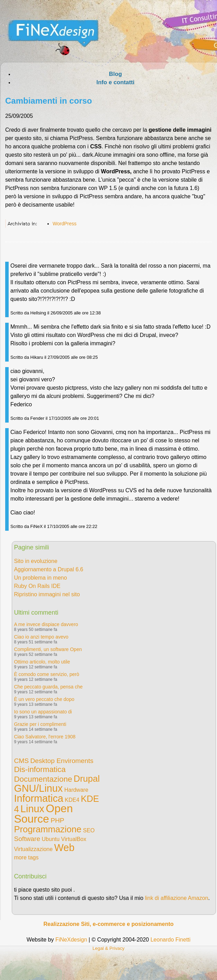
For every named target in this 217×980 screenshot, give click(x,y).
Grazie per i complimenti (40, 724)
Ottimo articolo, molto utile (42, 662)
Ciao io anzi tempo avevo (41, 637)
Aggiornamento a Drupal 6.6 (48, 569)
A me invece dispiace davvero (46, 624)
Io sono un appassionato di (43, 712)
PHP (57, 820)
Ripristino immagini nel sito (47, 594)
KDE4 (72, 800)
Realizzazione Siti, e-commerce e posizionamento (108, 924)
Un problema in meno (40, 578)
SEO (89, 830)
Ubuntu (51, 839)
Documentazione (43, 779)
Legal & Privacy (108, 948)
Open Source (43, 814)
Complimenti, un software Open (48, 649)
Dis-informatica (40, 769)
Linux (32, 809)
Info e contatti (115, 82)
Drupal (87, 779)
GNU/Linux (38, 788)
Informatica (38, 798)
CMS (21, 761)
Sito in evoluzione (35, 561)
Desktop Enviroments (62, 761)
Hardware (76, 790)
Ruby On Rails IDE (37, 586)
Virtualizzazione (33, 849)
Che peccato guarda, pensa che (48, 687)
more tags (26, 857)
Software (27, 839)
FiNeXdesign (71, 940)
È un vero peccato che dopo (44, 699)
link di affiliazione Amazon (177, 898)
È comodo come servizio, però (46, 674)
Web (65, 848)
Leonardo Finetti (171, 940)
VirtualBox (74, 839)
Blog (115, 74)
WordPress (65, 224)
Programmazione (48, 829)
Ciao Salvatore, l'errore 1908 (45, 737)
